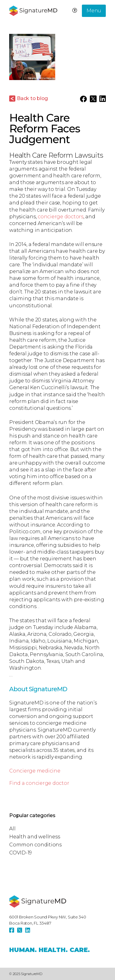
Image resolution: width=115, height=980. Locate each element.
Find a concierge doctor (39, 783)
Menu (94, 11)
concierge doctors (61, 217)
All (12, 829)
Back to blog (32, 98)
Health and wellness (34, 837)
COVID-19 (21, 853)
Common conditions (35, 845)
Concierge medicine (35, 771)
